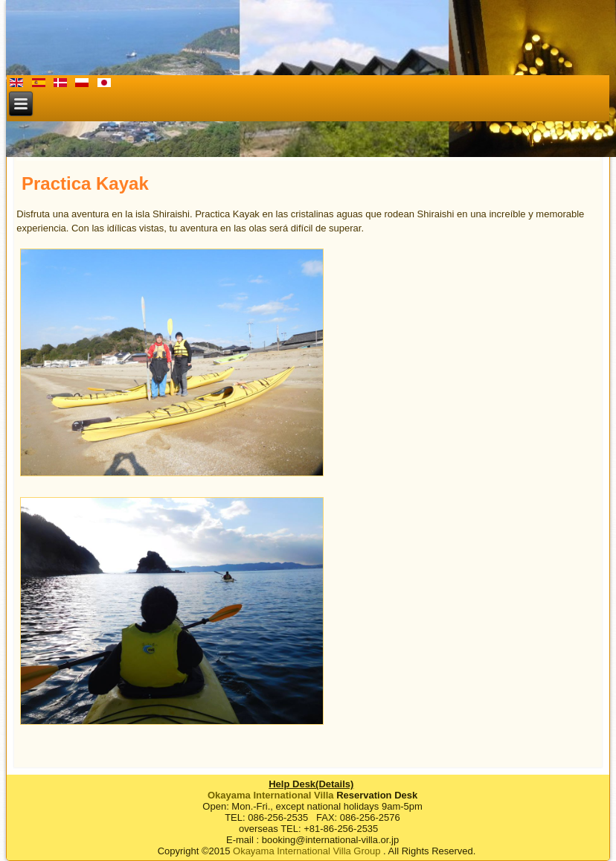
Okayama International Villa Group (307, 851)
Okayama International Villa (271, 795)
